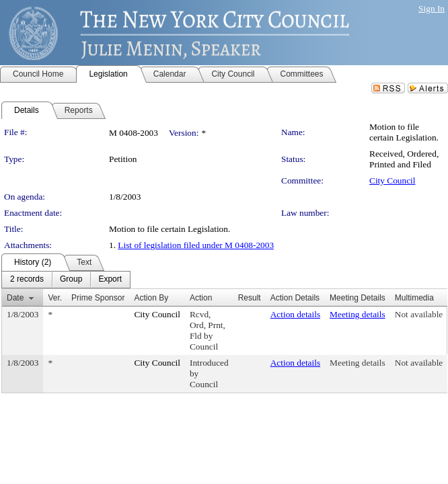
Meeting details (358, 314)
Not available (419, 314)
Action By (151, 298)
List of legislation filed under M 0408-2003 (196, 245)
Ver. (55, 298)
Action (201, 298)
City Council (393, 180)
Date (15, 298)
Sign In (432, 8)
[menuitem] (27, 280)
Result (250, 298)
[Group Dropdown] (71, 280)
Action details (295, 314)
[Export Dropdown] (110, 280)
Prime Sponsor (98, 298)
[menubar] (66, 280)
